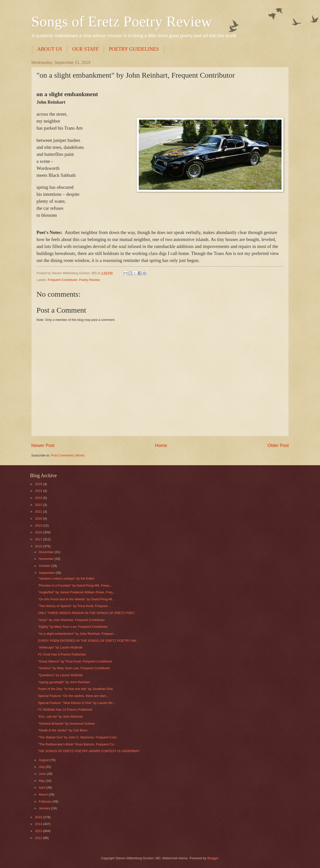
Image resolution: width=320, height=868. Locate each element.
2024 (39, 491)
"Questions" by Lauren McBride (60, 675)
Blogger (213, 858)
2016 (39, 546)
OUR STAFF (85, 49)
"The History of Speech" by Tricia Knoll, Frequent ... (75, 606)
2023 (39, 498)
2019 (39, 526)
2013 (39, 831)
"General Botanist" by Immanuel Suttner (66, 724)
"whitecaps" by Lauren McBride (60, 647)
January (45, 808)
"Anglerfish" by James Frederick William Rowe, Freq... (76, 592)
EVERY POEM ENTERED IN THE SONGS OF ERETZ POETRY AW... (88, 641)
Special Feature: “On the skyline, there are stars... (73, 696)
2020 (39, 519)
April (42, 787)
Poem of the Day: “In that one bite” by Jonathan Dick (75, 689)
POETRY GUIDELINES (134, 49)
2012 (39, 838)
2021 (39, 512)
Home (161, 445)
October (45, 566)
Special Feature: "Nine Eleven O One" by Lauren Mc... (77, 703)
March (44, 794)
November (47, 559)
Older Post (278, 445)
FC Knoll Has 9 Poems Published (62, 654)
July (42, 767)
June (43, 774)
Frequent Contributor (62, 280)
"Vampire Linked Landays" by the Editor (66, 578)
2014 (39, 824)
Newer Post (43, 445)
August (44, 760)
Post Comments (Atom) (68, 455)
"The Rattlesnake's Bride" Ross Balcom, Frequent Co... (77, 744)
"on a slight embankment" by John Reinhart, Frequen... (77, 634)
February (46, 801)
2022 (39, 505)
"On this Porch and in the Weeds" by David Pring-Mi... (76, 599)
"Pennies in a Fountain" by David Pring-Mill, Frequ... (75, 585)
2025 (39, 484)
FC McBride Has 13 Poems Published (65, 710)
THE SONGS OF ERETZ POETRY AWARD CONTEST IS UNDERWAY (89, 751)
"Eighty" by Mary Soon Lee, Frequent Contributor (73, 627)
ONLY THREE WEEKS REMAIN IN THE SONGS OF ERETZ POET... (87, 613)
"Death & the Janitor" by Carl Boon (63, 730)
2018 (39, 532)
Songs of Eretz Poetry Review (122, 21)
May (42, 781)
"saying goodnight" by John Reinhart (64, 682)
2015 (39, 817)
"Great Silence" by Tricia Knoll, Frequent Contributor (75, 661)
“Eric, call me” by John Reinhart (60, 717)
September (47, 573)
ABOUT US (50, 49)
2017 (39, 539)
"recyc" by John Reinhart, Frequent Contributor (71, 620)
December (47, 552)
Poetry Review (89, 280)
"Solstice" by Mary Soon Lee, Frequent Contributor (74, 668)
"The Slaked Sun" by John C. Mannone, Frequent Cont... (78, 737)
